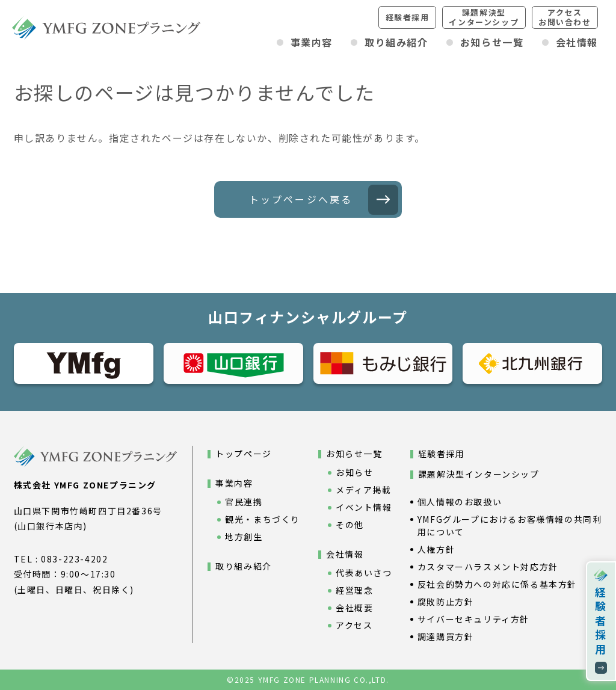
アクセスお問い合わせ (565, 17)
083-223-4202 (74, 559)
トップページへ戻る (301, 199)
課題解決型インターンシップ (484, 17)
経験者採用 (408, 17)
